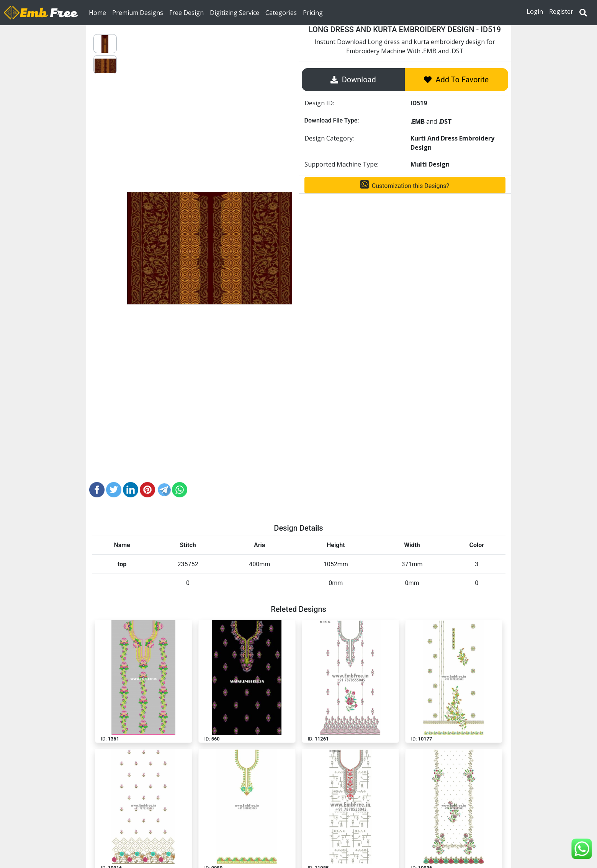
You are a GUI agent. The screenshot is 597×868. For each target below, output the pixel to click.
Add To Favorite (456, 80)
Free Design (186, 12)
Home (99, 12)
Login (535, 11)
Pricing (313, 12)
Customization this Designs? (405, 185)
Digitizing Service (235, 12)
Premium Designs (138, 12)
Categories (281, 12)
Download (353, 80)
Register (561, 11)
